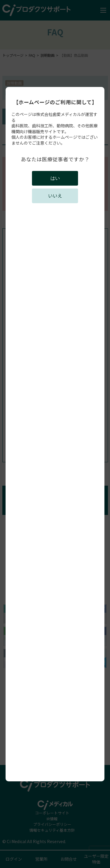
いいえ (55, 196)
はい (55, 178)
